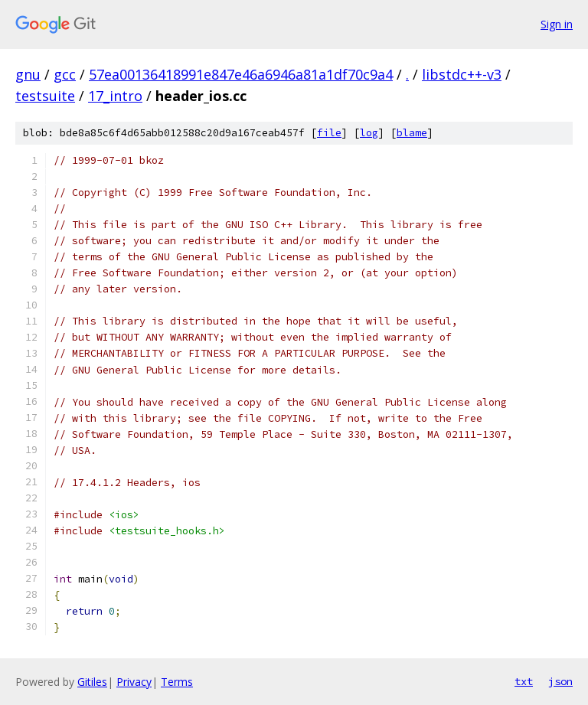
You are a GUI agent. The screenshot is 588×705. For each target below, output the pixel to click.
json (560, 681)
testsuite (45, 96)
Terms (177, 682)
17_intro (115, 96)
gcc (65, 74)
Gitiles (92, 682)
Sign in (557, 24)
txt (524, 681)
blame (412, 133)
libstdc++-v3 (462, 74)
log (369, 133)
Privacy (134, 682)
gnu (28, 74)
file (329, 133)
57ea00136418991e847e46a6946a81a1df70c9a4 (241, 74)
